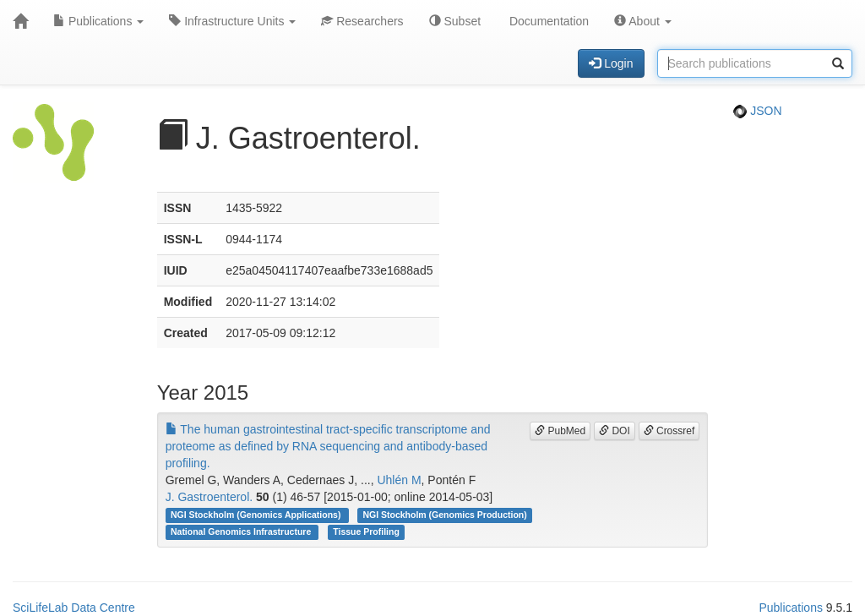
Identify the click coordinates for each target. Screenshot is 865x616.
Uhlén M (399, 480)
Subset (455, 21)
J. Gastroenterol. (209, 497)
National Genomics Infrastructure (242, 532)
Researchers (362, 21)
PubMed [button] (560, 431)
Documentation (547, 21)
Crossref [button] (669, 431)
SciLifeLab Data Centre (74, 608)
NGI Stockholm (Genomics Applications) (257, 515)
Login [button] (611, 63)
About (643, 21)
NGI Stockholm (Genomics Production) (444, 515)
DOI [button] (615, 431)
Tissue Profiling (366, 532)
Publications (98, 21)
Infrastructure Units (232, 21)
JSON (757, 111)
